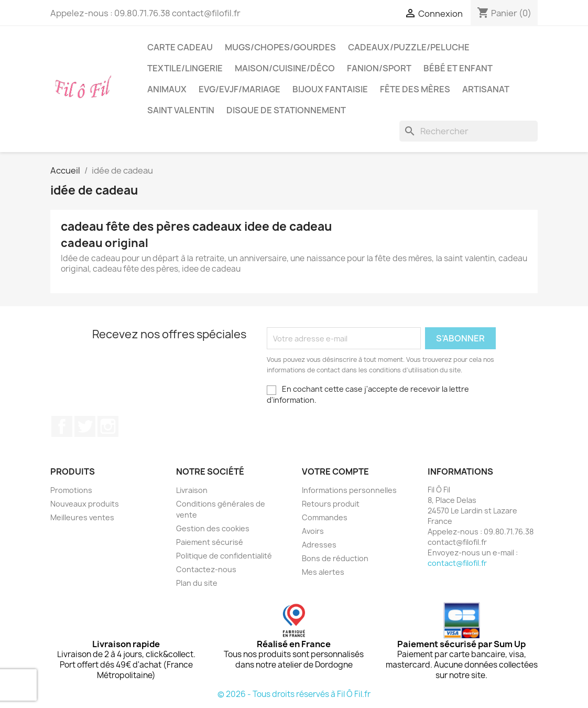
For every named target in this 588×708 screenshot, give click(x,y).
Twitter (85, 426)
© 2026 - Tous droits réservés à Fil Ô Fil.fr (294, 694)
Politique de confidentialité (224, 556)
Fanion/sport (379, 68)
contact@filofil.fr (457, 563)
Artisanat (486, 89)
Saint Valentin (181, 110)
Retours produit (331, 504)
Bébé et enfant (458, 68)
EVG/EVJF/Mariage (239, 89)
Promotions (71, 490)
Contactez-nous (206, 569)
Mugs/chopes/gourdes (280, 47)
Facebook (62, 426)
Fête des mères (415, 89)
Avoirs (313, 531)
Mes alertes (323, 572)
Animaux (167, 89)
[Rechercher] (469, 131)
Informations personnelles (349, 490)
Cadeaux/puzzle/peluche (409, 47)
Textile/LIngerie (185, 68)
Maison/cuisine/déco (285, 68)
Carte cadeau (180, 47)
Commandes (325, 517)
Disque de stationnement (286, 110)
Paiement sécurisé (210, 542)
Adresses (319, 545)
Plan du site (197, 583)
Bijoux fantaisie (330, 89)
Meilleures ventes (82, 517)
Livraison (192, 490)
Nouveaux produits (85, 504)
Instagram (108, 426)
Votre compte (335, 471)
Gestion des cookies (213, 528)
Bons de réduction (335, 558)
